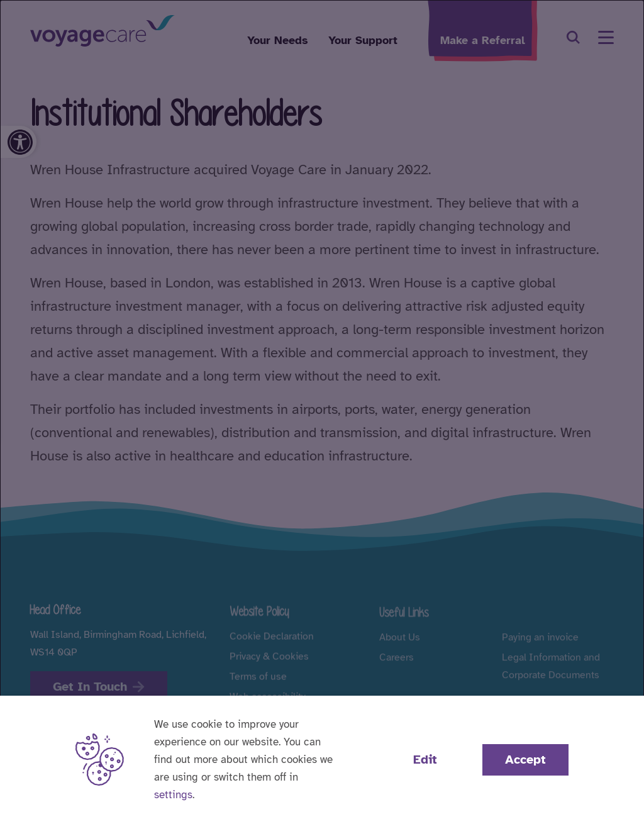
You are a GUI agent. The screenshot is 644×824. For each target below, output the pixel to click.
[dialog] (322, 412)
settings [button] (173, 795)
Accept (525, 760)
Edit (425, 760)
